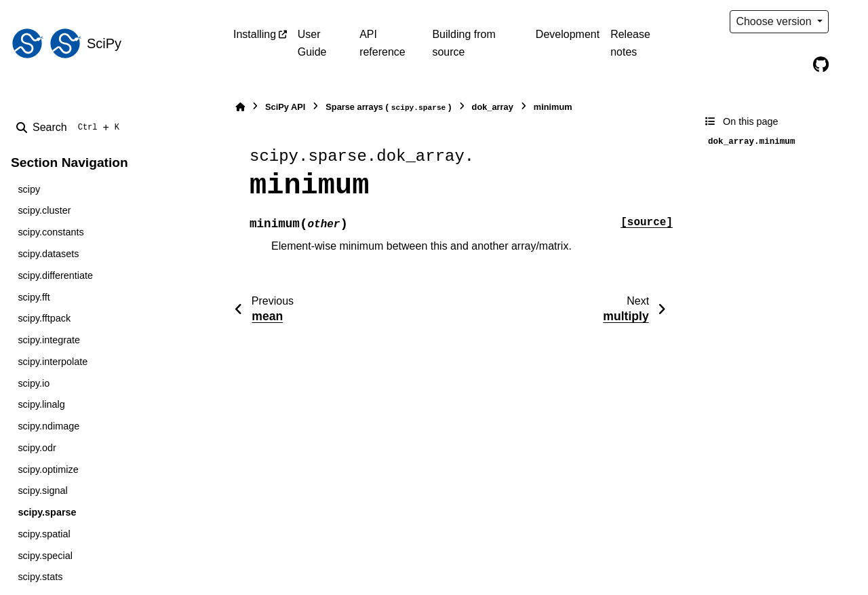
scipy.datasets (48, 254)
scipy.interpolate (53, 362)
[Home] (240, 107)
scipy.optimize (48, 469)
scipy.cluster (44, 210)
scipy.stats (40, 577)
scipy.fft (34, 297)
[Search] (71, 128)
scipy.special (45, 556)
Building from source (463, 43)
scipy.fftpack (44, 318)
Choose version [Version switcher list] (775, 21)
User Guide (312, 43)
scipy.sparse (47, 512)
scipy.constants (51, 232)
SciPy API (285, 107)
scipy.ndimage (48, 426)
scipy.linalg (41, 404)
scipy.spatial (44, 534)
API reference (382, 43)
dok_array (493, 107)
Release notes (630, 43)
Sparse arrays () (388, 108)
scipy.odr (37, 448)
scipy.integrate (49, 340)
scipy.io (34, 383)
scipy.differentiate (55, 275)
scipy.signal (42, 491)
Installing (255, 34)
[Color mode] (849, 22)
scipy (29, 189)
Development (568, 34)
